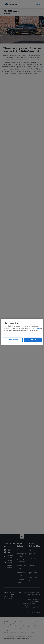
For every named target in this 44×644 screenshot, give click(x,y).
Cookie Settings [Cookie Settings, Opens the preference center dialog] (13, 340)
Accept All (33, 340)
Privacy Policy (35, 328)
